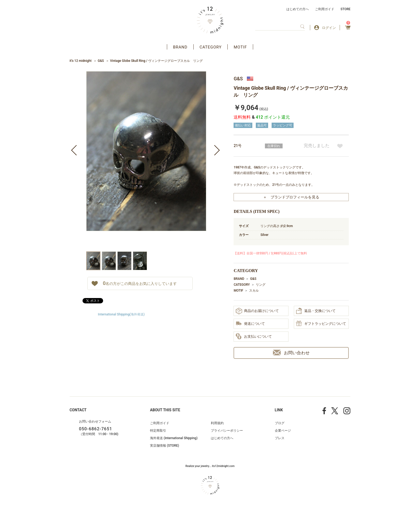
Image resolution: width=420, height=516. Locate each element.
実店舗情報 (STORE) (164, 446)
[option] (146, 161)
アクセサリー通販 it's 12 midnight (210, 20)
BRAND (180, 47)
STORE (345, 9)
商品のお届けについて (257, 311)
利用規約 (217, 423)
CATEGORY (211, 47)
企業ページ (283, 431)
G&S (101, 61)
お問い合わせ (291, 353)
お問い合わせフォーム (95, 421)
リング (261, 285)
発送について (250, 324)
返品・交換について (316, 311)
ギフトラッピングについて (321, 324)
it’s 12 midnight (81, 61)
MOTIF (240, 47)
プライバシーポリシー (227, 431)
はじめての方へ (298, 9)
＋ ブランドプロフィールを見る (291, 197)
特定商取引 (158, 431)
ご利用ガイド (325, 9)
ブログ (280, 423)
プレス (280, 438)
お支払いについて (254, 337)
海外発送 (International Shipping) (174, 438)
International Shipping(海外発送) (121, 314)
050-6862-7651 (96, 429)
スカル (254, 291)
